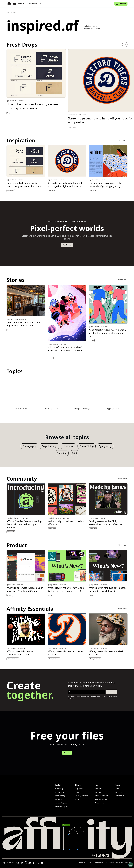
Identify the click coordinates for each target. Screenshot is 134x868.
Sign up (67, 753)
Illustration (68, 446)
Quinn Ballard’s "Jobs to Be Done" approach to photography (24, 324)
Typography (105, 446)
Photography (29, 446)
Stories (9, 330)
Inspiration (11, 113)
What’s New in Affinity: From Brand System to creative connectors (66, 589)
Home (8, 12)
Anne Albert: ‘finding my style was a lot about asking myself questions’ (107, 333)
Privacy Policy (111, 696)
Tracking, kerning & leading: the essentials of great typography (106, 185)
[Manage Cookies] (131, 865)
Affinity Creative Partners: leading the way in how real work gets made (24, 524)
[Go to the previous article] (119, 44)
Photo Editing (87, 446)
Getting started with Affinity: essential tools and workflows (105, 523)
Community (11, 532)
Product (10, 595)
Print (75, 453)
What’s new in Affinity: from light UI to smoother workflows (107, 589)
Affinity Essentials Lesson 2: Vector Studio (66, 653)
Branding (62, 453)
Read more (67, 245)
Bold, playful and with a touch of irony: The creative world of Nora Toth (65, 350)
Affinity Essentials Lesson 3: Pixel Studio (106, 653)
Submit (112, 692)
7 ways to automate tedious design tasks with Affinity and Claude (25, 589)
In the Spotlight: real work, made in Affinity (66, 523)
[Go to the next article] (125, 44)
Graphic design (49, 446)
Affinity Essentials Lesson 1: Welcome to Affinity (21, 653)
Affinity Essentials (13, 659)
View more (123, 140)
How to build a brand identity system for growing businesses (35, 106)
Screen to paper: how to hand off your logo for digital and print (65, 185)
